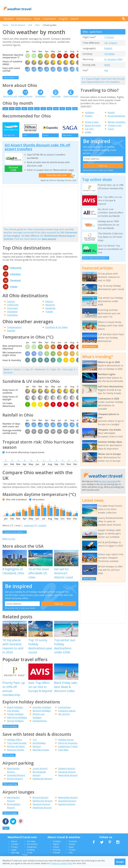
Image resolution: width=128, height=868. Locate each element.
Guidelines (32, 848)
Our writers (32, 845)
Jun (37, 109)
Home (5, 25)
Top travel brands (17, 744)
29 (42, 505)
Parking (57, 851)
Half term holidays (17, 719)
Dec (75, 109)
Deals (37, 19)
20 (39, 509)
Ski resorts (64, 715)
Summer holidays (42, 709)
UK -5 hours (111, 43)
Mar (18, 109)
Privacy (14, 848)
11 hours (109, 37)
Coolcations (64, 709)
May (31, 109)
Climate (56, 854)
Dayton (49, 303)
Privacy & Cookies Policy (61, 863)
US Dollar (109, 54)
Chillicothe (16, 269)
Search (74, 19)
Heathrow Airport (42, 809)
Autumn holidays (42, 712)
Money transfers (116, 122)
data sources (49, 240)
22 (45, 508)
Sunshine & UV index (56, 328)
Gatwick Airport (67, 770)
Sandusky (50, 309)
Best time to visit (10, 96)
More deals (9, 756)
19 (58, 509)
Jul (43, 109)
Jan (5, 109)
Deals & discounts (71, 96)
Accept (120, 862)
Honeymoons (40, 722)
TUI (35, 741)
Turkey (72, 851)
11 (68, 512)
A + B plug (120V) (113, 59)
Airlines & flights (16, 748)
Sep (56, 109)
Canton (11, 303)
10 (17, 512)
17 (23, 510)
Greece (72, 845)
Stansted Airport (16, 776)
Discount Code (13, 170)
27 (36, 506)
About (14, 843)
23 (30, 507)
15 (64, 510)
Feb (12, 109)
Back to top (9, 540)
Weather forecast (25, 96)
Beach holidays (15, 709)
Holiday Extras (66, 741)
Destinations (24, 19)
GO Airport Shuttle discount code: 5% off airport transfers (37, 148)
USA (30, 25)
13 (26, 511)
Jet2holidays (39, 744)
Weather (9, 19)
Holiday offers (14, 741)
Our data (31, 843)
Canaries (73, 843)
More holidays (10, 727)
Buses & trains (93, 125)
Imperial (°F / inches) (35, 527)
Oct (62, 109)
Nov (69, 109)
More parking (10, 785)
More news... (89, 579)
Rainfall (11, 332)
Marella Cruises (41, 751)
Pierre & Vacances (68, 744)
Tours (111, 129)
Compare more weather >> (15, 533)
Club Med (63, 751)
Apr (24, 109)
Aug (50, 109)
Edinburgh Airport (42, 780)
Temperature (14, 328)
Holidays (90, 112)
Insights (63, 19)
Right (107, 65)
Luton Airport (40, 770)
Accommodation (116, 116)
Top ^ (6, 829)
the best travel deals (108, 481)
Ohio (37, 25)
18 (61, 509)
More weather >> (11, 78)
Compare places (67, 712)
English (108, 48)
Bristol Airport (15, 780)
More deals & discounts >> (96, 258)
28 (49, 506)
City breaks (13, 712)
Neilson (37, 748)
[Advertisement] (80, 8)
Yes (106, 70)
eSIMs (88, 132)
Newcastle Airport (68, 776)
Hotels (111, 112)
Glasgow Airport (67, 773)
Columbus (15, 275)
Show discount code (58, 177)
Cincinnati (12, 309)
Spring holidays (15, 722)
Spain (71, 848)
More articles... (90, 346)
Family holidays (15, 715)
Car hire (89, 129)
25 (55, 507)
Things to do (114, 125)
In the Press (27, 855)
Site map (15, 854)
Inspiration (49, 19)
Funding (31, 851)
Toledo (14, 288)
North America (18, 25)
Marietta (50, 306)
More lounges (10, 814)
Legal (14, 851)
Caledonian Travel (68, 748)
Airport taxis (92, 122)
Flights (89, 116)
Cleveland (15, 281)
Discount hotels (15, 751)
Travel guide (56, 96)
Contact (15, 845)
